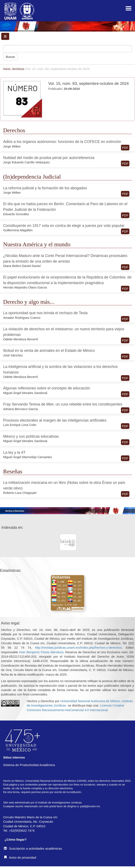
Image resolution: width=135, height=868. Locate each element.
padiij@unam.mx (90, 806)
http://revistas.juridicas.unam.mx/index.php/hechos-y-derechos (78, 648)
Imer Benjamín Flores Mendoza (41, 652)
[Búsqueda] (67, 49)
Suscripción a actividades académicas (33, 848)
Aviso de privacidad (20, 857)
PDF (125, 148)
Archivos (19, 69)
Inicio (7, 69)
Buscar (10, 57)
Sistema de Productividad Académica (29, 765)
